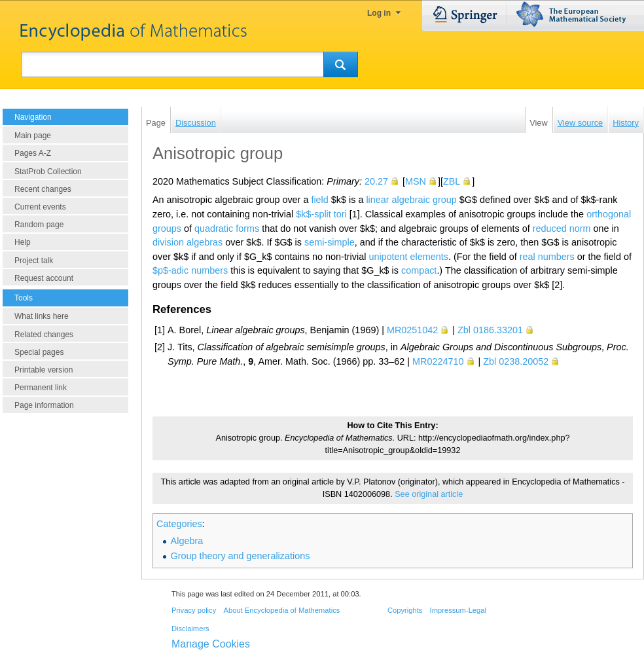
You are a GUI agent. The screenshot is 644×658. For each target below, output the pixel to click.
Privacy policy (194, 610)
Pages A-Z (33, 153)
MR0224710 (438, 361)
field (319, 200)
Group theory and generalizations (241, 556)
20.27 (376, 181)
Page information (44, 405)
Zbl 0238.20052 (516, 361)
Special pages (39, 352)
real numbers (547, 257)
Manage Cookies (211, 644)
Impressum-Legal (458, 610)
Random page (39, 225)
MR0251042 (412, 330)
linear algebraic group (411, 200)
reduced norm (562, 228)
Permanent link (41, 388)
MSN (416, 181)
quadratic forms (227, 228)
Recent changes (43, 189)
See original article (429, 494)
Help (23, 242)
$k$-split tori (321, 214)
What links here (42, 316)
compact (419, 270)
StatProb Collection (48, 172)
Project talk (34, 261)
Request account (44, 278)
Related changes (44, 335)
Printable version (44, 370)
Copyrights (405, 610)
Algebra (187, 541)
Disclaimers (190, 629)
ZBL (452, 181)
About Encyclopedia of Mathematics (281, 610)
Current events (40, 207)
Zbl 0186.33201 (490, 330)
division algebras (188, 242)
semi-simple (330, 242)
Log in (379, 13)
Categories (179, 524)
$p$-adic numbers (190, 270)
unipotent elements (408, 257)
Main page (33, 136)
